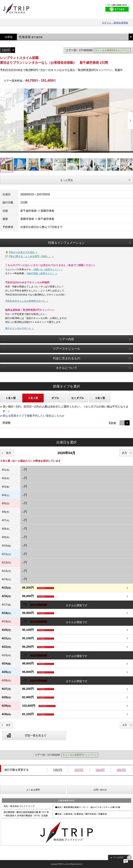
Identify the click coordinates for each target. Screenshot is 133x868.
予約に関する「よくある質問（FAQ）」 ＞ (31, 256)
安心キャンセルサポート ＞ (20, 328)
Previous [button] (3, 121)
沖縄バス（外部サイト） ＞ (48, 269)
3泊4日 (100, 770)
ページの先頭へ (120, 857)
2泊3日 (79, 770)
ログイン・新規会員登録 (115, 23)
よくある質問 (33, 790)
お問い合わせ (100, 790)
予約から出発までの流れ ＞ (23, 252)
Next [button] (130, 121)
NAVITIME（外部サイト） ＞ (42, 273)
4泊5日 (121, 770)
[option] (66, 121)
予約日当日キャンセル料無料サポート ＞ (27, 301)
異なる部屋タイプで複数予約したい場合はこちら (32, 416)
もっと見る (67, 180)
